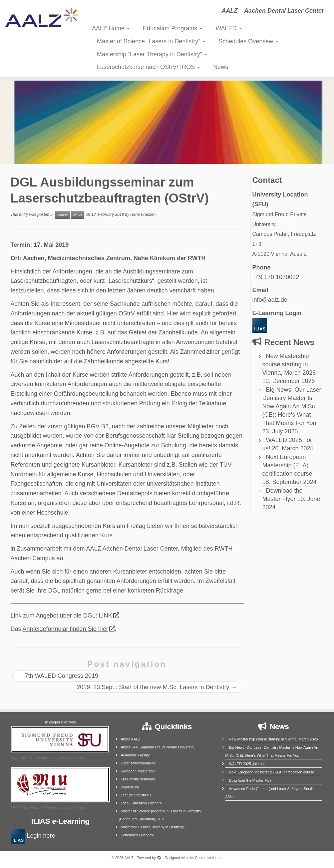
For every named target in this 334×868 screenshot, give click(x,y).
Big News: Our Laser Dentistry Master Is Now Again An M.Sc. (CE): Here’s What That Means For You (292, 406)
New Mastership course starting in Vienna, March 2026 (289, 364)
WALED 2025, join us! (247, 764)
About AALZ (131, 739)
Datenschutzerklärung (139, 763)
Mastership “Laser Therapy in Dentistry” (152, 54)
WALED (228, 28)
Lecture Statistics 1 (136, 795)
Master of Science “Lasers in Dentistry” (151, 41)
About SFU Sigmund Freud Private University (158, 747)
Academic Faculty (135, 755)
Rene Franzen (143, 215)
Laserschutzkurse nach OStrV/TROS (148, 67)
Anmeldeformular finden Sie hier (69, 629)
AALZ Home (111, 28)
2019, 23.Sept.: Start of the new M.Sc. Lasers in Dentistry (157, 687)
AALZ (129, 858)
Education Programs (172, 28)
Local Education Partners (141, 803)
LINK (109, 616)
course (63, 215)
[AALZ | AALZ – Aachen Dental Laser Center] (39, 20)
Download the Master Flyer (251, 780)
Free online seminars (138, 779)
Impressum (130, 787)
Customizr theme (209, 858)
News (221, 67)
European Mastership (138, 771)
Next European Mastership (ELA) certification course (287, 465)
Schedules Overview (248, 41)
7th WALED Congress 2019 (58, 676)
